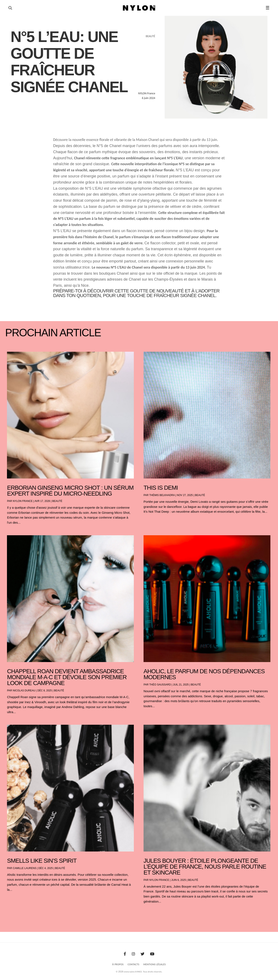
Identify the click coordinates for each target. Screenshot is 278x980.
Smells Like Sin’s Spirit (42, 861)
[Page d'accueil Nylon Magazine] (139, 8)
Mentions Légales (155, 964)
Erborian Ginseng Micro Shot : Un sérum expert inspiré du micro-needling (70, 491)
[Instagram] (133, 954)
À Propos (118, 964)
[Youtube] (152, 954)
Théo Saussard (160, 685)
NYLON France (23, 501)
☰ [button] (268, 8)
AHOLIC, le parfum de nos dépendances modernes (204, 674)
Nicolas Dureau (24, 691)
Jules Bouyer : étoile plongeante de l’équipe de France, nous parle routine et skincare (205, 867)
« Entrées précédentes (15, 913)
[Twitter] (142, 954)
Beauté (57, 501)
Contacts (134, 964)
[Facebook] (125, 954)
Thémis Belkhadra (162, 495)
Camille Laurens (25, 868)
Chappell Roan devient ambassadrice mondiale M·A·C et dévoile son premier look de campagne (67, 677)
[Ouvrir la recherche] (10, 8)
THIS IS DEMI (161, 488)
